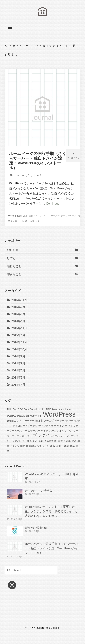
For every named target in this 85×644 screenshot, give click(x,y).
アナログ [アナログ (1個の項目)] (49, 421)
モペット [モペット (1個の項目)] (60, 436)
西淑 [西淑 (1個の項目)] (53, 446)
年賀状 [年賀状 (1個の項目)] (61, 441)
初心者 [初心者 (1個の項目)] (34, 441)
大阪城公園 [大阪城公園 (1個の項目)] (50, 441)
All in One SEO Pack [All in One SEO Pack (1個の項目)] (18, 409)
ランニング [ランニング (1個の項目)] (72, 436)
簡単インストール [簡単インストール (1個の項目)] (39, 446)
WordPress (16, 216)
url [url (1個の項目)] (27, 416)
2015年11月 (19, 328)
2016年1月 (18, 321)
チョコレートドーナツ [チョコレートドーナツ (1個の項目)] (25, 426)
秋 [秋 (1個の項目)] (27, 446)
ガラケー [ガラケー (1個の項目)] (59, 421)
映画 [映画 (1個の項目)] (74, 441)
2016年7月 (18, 307)
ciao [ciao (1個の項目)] (43, 409)
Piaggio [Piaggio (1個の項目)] (21, 416)
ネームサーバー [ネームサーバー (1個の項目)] (31, 431)
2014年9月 (18, 356)
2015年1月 (18, 335)
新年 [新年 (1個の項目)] (68, 441)
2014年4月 (18, 385)
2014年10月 (19, 349)
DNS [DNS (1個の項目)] (49, 409)
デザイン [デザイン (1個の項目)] (59, 426)
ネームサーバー (33, 221)
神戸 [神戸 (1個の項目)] (23, 446)
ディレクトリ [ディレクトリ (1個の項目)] (46, 426)
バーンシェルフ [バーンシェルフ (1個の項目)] (58, 431)
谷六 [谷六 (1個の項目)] (67, 446)
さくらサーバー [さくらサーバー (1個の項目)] (26, 421)
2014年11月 (19, 342)
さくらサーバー (52, 216)
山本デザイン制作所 (42, 15)
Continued (53, 203)
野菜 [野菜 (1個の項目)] (72, 446)
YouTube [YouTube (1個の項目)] (12, 421)
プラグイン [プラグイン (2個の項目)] (43, 436)
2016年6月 (18, 314)
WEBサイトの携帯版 (39, 491)
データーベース (69, 216)
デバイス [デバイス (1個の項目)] (70, 426)
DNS (25, 216)
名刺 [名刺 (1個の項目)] (41, 441)
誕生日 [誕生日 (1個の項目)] (59, 446)
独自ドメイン (36, 216)
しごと (29, 175)
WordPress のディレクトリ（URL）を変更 (52, 476)
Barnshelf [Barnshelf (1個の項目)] (35, 409)
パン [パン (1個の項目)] (70, 431)
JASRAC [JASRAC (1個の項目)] (12, 416)
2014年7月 (18, 370)
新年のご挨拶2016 (37, 528)
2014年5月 (18, 378)
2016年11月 (19, 300)
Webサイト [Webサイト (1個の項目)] (36, 416)
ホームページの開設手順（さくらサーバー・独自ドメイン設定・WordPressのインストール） (51, 548)
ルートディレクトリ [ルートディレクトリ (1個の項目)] (18, 441)
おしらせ (13, 250)
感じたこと (14, 266)
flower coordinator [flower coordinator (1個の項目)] (62, 409)
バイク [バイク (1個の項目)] (45, 431)
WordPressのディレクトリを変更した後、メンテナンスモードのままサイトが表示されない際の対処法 (51, 511)
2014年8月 (18, 363)
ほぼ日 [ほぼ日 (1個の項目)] (39, 421)
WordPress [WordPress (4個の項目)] (59, 414)
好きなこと (14, 274)
